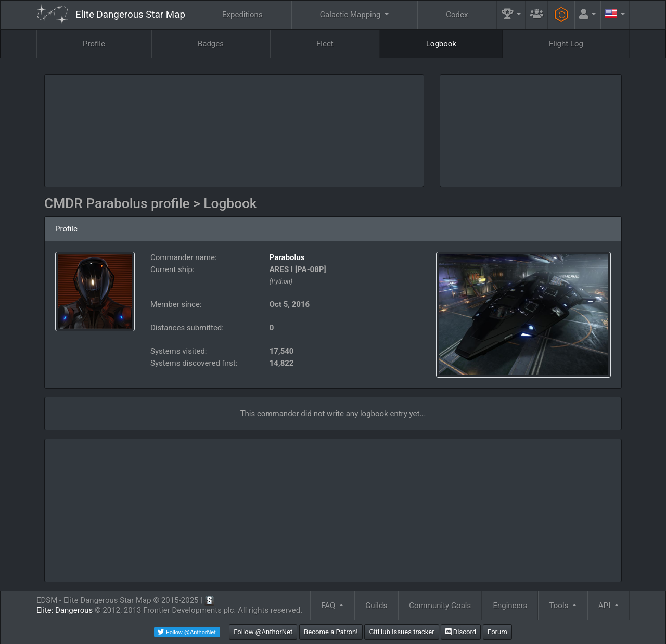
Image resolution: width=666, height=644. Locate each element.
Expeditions (242, 15)
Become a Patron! (331, 632)
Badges (211, 44)
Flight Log (566, 44)
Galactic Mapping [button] (351, 15)
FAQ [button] (329, 606)
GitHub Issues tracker (401, 632)
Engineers (510, 606)
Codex (457, 15)
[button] (511, 15)
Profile (94, 44)
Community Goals (440, 606)
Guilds (376, 606)
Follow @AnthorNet (263, 632)
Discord (461, 632)
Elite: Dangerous (65, 610)
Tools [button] (560, 606)
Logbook (441, 44)
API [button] (605, 606)
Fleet (325, 44)
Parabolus (287, 257)
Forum (497, 632)
